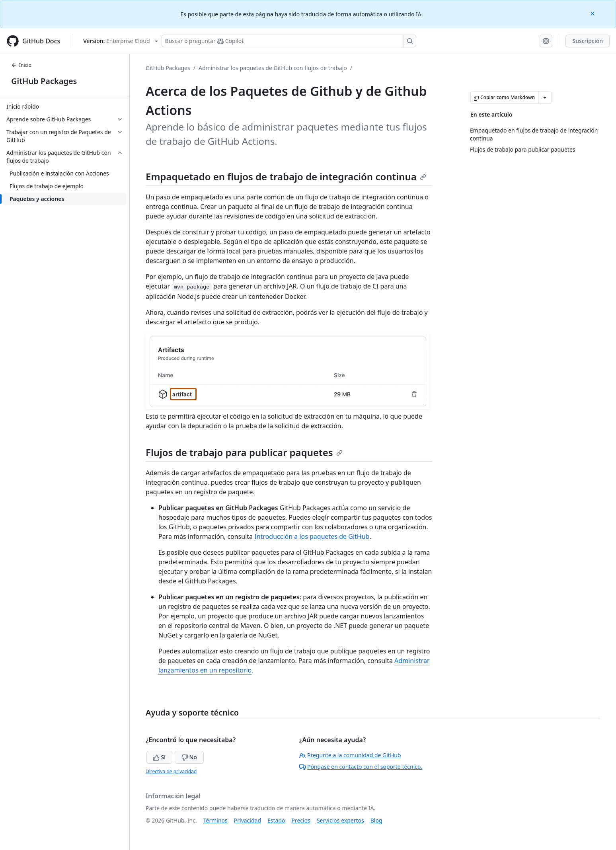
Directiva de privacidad (171, 771)
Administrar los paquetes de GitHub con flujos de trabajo (273, 68)
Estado (276, 820)
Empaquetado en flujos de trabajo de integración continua (286, 176)
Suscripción (588, 41)
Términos (215, 820)
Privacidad (248, 820)
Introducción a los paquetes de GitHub (312, 536)
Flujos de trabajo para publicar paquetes (244, 452)
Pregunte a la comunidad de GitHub (350, 755)
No (189, 757)
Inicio (21, 65)
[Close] (593, 13)
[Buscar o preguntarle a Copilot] (289, 41)
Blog (376, 820)
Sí (159, 757)
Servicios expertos (340, 820)
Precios (301, 820)
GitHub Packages (44, 81)
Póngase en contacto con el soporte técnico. (361, 767)
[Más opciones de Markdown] (545, 97)
